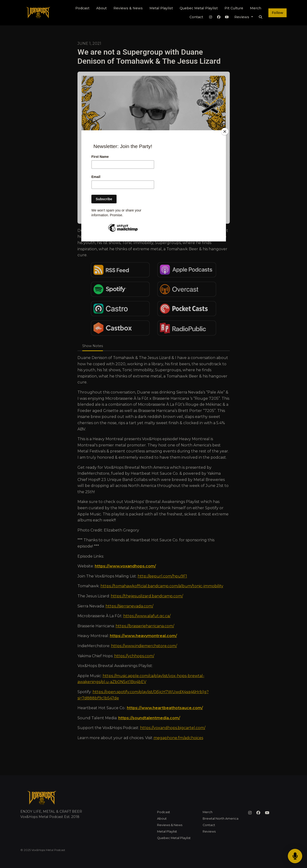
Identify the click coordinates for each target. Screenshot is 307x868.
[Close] (225, 131)
